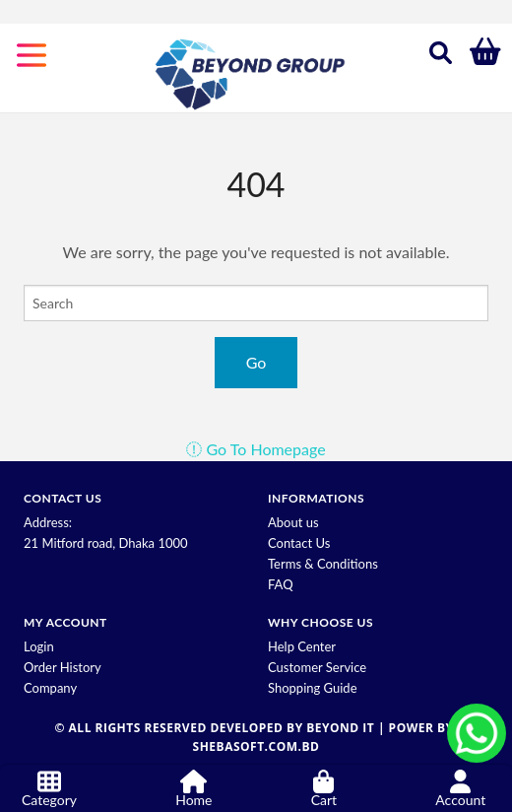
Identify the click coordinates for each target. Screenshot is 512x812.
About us (293, 522)
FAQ (281, 584)
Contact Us (299, 543)
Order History (63, 667)
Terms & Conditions (323, 564)
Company (50, 688)
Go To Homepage (256, 449)
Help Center (302, 646)
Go (256, 362)
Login (39, 646)
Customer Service (317, 667)
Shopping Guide (313, 688)
